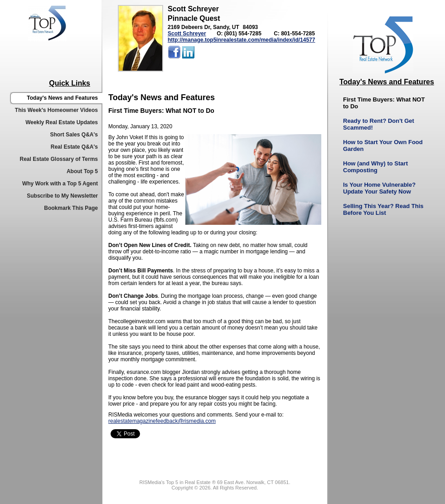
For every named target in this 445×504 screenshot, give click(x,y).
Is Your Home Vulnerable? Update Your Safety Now (379, 188)
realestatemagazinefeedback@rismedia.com (162, 421)
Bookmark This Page (71, 208)
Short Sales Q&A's (74, 135)
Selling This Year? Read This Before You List (383, 209)
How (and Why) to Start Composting (375, 167)
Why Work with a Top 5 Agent (60, 184)
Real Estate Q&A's (74, 147)
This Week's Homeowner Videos (56, 110)
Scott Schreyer (187, 34)
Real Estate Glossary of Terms (59, 159)
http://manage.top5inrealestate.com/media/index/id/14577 (241, 40)
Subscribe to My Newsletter (62, 196)
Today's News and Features (62, 98)
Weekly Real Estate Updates (62, 122)
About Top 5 (82, 171)
